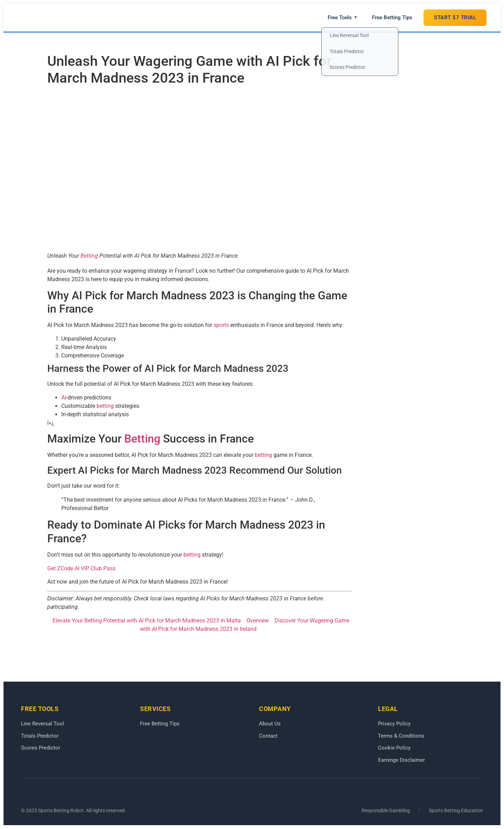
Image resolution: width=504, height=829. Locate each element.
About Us (270, 724)
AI (64, 398)
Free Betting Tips (392, 18)
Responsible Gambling (386, 811)
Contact (268, 736)
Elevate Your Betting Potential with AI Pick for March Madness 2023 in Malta (147, 621)
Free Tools (342, 18)
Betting (89, 256)
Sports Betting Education (456, 811)
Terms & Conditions (401, 736)
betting (105, 406)
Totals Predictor (40, 736)
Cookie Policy (394, 748)
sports (221, 325)
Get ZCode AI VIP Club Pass (81, 568)
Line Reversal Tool (43, 724)
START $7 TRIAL (455, 18)
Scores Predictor (41, 748)
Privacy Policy (394, 724)
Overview (258, 621)
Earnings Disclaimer (401, 760)
